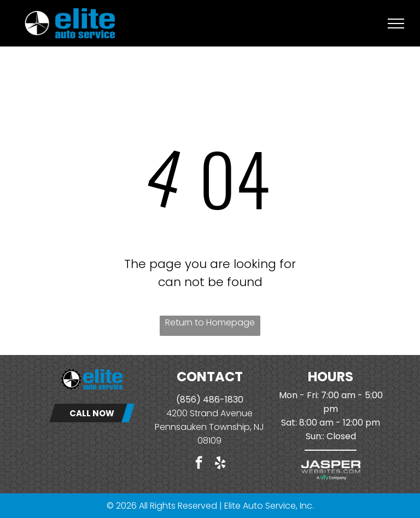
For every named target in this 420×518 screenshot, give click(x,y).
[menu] (396, 24)
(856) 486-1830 (210, 400)
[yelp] (220, 464)
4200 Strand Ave (201, 413)
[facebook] (199, 464)
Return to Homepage (210, 322)
